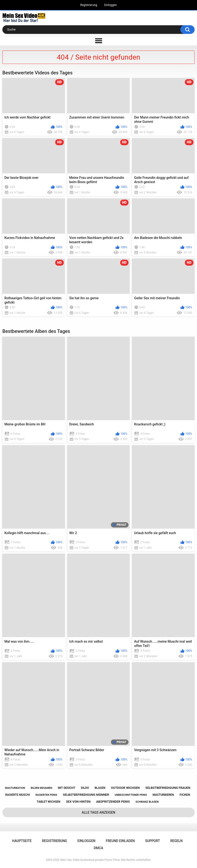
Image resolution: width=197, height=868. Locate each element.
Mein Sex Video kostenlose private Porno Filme (90, 860)
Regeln (177, 841)
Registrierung (89, 5)
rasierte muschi (18, 795)
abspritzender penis (113, 802)
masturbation (15, 788)
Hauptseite (22, 841)
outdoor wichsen (125, 788)
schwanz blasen (147, 802)
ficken (185, 795)
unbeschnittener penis (131, 795)
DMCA (98, 848)
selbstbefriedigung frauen (168, 788)
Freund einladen (120, 841)
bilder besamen (41, 788)
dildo (85, 788)
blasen (100, 788)
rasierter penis (46, 795)
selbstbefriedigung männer (86, 795)
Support (153, 841)
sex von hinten (78, 802)
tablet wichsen (49, 802)
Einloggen (111, 5)
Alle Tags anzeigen (99, 812)
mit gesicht (66, 788)
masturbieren (163, 795)
